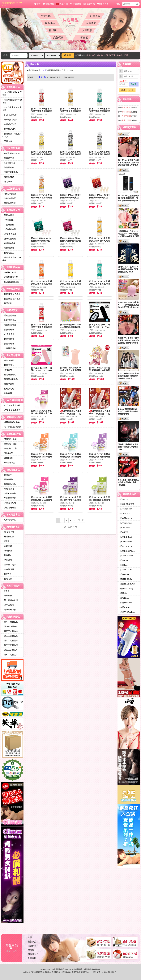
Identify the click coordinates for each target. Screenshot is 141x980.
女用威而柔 (8, 177)
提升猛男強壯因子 (11, 282)
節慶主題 (7, 546)
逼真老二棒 (8, 158)
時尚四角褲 (8, 605)
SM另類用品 (9, 463)
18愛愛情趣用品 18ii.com (12, 4)
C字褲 (6, 541)
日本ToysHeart (125, 509)
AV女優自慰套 (9, 234)
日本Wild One (125, 542)
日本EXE (123, 532)
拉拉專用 (7, 393)
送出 (123, 90)
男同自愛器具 (9, 375)
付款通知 (91, 23)
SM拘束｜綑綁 (10, 444)
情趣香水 (7, 475)
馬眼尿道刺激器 (10, 379)
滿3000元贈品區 (10, 636)
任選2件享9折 (9, 124)
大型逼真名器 (9, 229)
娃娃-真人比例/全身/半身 (12, 259)
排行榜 (53, 30)
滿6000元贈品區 (10, 650)
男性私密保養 (9, 498)
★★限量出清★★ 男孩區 (12, 94)
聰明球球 (7, 182)
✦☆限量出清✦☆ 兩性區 (12, 109)
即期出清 (7, 141)
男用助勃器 (8, 253)
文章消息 (87, 30)
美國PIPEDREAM (127, 584)
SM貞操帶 (8, 453)
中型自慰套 (8, 225)
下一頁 (81, 520)
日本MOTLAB (125, 570)
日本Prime (124, 565)
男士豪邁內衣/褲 (10, 600)
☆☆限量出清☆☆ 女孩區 (12, 101)
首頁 (37, 4)
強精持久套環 (9, 273)
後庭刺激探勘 (9, 484)
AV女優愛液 (8, 334)
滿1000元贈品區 (10, 622)
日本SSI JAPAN (126, 546)
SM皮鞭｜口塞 (10, 449)
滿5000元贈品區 (10, 645)
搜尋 (68, 55)
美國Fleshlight (125, 579)
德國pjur (123, 593)
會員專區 (32, 958)
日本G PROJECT (126, 504)
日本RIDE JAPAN (127, 551)
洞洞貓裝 (7, 551)
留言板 (84, 38)
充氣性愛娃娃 (9, 239)
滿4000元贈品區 (10, 641)
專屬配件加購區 (10, 120)
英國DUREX (125, 574)
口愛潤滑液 (8, 330)
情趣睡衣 (7, 555)
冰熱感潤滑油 (9, 320)
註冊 (132, 90)
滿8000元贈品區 (10, 655)
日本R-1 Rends (126, 537)
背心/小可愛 (8, 532)
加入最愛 (103, 4)
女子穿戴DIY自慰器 (12, 427)
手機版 (115, 4)
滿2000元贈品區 (10, 631)
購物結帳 (48, 4)
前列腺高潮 (8, 389)
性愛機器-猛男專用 (11, 294)
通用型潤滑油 (9, 316)
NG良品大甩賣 (10, 115)
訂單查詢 (95, 16)
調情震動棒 (8, 168)
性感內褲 (7, 579)
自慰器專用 (8, 339)
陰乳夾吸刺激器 (10, 172)
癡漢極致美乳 (9, 243)
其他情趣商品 (9, 508)
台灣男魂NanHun (127, 612)
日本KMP (123, 560)
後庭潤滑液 (8, 344)
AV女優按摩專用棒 (11, 406)
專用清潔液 (8, 489)
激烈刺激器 (8, 361)
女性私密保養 (9, 494)
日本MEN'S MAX (127, 556)
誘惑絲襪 (7, 560)
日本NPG (123, 499)
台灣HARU (124, 607)
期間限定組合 (9, 129)
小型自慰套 (8, 220)
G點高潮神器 (9, 163)
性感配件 (7, 574)
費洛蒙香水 (8, 479)
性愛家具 (7, 303)
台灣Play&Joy (125, 603)
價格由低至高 (55, 77)
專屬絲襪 (7, 596)
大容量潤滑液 (9, 348)
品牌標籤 (58, 38)
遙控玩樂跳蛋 (9, 203)
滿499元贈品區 (10, 627)
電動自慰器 (8, 248)
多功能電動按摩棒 (11, 153)
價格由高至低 (69, 77)
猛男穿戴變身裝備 (11, 422)
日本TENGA (125, 514)
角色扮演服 (8, 569)
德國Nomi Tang (126, 589)
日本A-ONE (124, 528)
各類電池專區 (9, 520)
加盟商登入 (33, 954)
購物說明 (62, 4)
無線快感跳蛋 (9, 198)
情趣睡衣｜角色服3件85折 (12, 135)
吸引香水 (7, 370)
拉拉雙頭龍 (8, 384)
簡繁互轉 (89, 4)
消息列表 (32, 946)
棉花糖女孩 (8, 537)
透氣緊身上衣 (9, 610)
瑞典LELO (124, 598)
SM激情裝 (8, 458)
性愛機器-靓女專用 (11, 299)
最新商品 (50, 23)
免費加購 (46, 16)
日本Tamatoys (125, 523)
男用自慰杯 (8, 215)
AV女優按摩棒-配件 (12, 410)
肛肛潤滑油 (8, 365)
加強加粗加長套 (10, 277)
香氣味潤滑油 (9, 325)
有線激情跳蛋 (9, 194)
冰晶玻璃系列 (9, 503)
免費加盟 (76, 4)
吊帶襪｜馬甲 (9, 565)
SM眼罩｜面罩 (10, 439)
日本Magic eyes (126, 518)
